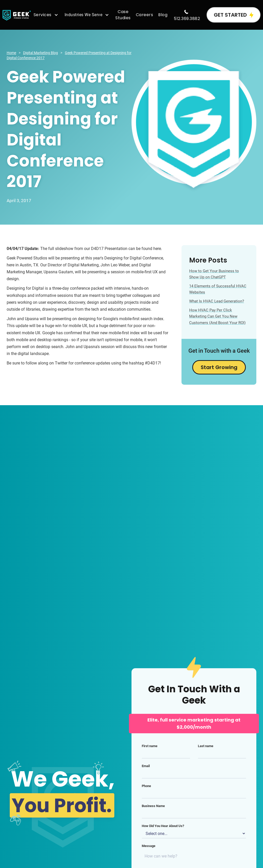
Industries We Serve (84, 15)
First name (150, 746)
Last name (206, 746)
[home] (17, 15)
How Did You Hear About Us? (163, 826)
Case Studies (123, 15)
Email (146, 766)
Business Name (153, 806)
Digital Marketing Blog (41, 53)
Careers (145, 15)
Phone (146, 786)
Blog (163, 15)
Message (149, 846)
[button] (47, 15)
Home (11, 53)
